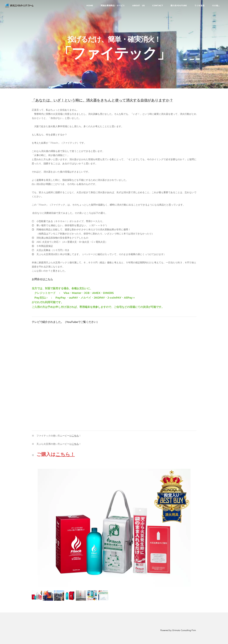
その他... (214, 6)
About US (137, 6)
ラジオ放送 (198, 6)
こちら (49, 279)
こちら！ (65, 454)
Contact (156, 6)
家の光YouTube (177, 6)
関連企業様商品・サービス (111, 6)
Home (88, 6)
